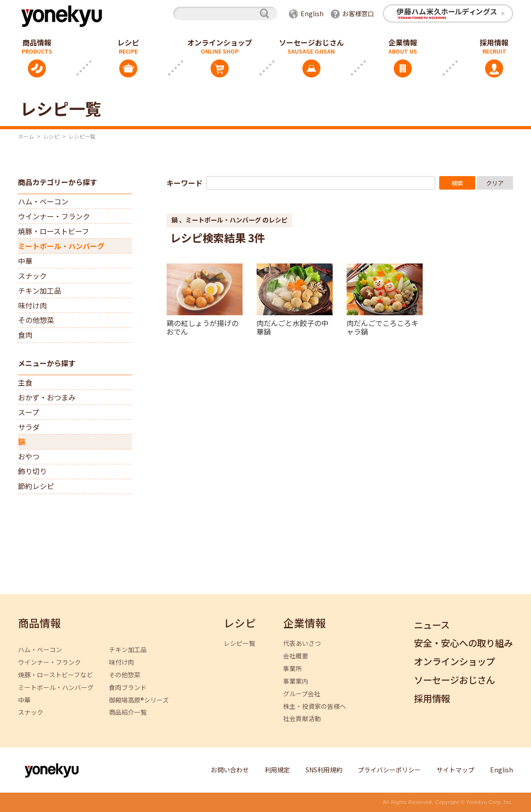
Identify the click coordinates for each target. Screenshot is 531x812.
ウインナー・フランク (54, 216)
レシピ (128, 42)
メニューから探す (47, 363)
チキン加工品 (40, 290)
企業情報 (403, 42)
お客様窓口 (358, 14)
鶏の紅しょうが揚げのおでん (202, 327)
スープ (29, 412)
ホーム (26, 136)
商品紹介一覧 (128, 712)
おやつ (29, 456)
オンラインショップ (220, 42)
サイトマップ (455, 770)
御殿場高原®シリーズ (139, 700)
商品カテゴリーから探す (58, 182)
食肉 (25, 335)
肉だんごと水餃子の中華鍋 (292, 327)
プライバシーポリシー (389, 770)
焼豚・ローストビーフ (54, 231)
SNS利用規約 (324, 770)
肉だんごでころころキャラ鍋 (382, 327)
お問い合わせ (230, 770)
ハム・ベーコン (43, 201)
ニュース (432, 625)
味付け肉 (32, 305)
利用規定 (277, 770)
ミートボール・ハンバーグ (61, 246)
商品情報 (40, 624)
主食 (25, 382)
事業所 (292, 669)
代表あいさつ (302, 643)
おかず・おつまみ (47, 397)
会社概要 (296, 656)
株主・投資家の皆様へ (315, 706)
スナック (32, 276)
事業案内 (296, 681)
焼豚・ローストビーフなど (55, 675)
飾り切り (32, 471)
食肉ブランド (128, 687)
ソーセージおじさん (311, 42)
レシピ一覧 (239, 643)
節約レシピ (36, 486)
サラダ (29, 427)
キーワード (184, 183)
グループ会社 (302, 694)
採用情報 (432, 699)
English (312, 14)
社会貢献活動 (302, 719)
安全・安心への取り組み (463, 643)
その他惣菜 (36, 320)
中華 (25, 261)
